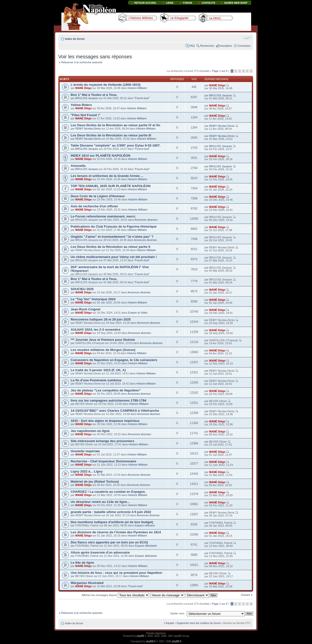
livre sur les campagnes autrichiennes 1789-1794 (109, 400)
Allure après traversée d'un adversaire (100, 552)
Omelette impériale (85, 451)
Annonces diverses (146, 220)
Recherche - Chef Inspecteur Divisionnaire (104, 461)
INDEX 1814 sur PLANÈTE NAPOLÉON (101, 156)
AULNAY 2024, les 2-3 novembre (96, 330)
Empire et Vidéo (138, 313)
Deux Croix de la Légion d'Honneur (98, 196)
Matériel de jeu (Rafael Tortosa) (95, 482)
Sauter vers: (178, 613)
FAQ (192, 46)
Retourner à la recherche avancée (82, 62)
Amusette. (79, 166)
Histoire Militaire (137, 88)
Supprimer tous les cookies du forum (199, 623)
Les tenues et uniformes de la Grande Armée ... (107, 176)
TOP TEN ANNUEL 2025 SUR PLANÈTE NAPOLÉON (111, 186)
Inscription (226, 46)
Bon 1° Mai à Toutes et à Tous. (94, 95)
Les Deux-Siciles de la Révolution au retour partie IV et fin (116, 125)
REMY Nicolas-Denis (88, 129)
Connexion (244, 46)
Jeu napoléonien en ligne (90, 431)
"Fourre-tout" (142, 98)
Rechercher (207, 46)
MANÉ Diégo (83, 88)
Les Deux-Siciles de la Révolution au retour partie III (111, 135)
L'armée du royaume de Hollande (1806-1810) (106, 85)
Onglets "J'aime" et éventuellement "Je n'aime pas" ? (112, 237)
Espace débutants (146, 546)
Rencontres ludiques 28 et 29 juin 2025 (101, 319)
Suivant (246, 595)
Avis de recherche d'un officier (95, 206)
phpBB (140, 636)
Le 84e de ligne (83, 563)
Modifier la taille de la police (247, 38)
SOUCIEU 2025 (82, 289)
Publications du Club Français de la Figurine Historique (114, 226)
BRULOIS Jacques (87, 98)
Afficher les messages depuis (115, 595)
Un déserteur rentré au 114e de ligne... (100, 502)
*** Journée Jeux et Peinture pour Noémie (103, 340)
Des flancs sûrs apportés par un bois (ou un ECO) (109, 542)
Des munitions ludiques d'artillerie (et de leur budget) (112, 522)
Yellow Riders (81, 105)
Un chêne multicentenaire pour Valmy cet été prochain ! (114, 257)
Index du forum (75, 39)
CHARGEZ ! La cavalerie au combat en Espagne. (108, 492)
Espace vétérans (145, 525)
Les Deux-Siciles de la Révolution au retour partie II (111, 247)
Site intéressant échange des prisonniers (103, 441)
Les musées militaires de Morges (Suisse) (103, 350)
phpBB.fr (151, 641)
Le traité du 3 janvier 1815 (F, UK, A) (98, 370)
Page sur (220, 71)
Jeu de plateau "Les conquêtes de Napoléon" (106, 390)
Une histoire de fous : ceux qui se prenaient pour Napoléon (117, 573)
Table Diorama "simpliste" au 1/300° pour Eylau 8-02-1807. (116, 145)
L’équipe (169, 623)
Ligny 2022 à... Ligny (87, 471)
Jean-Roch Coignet (86, 309)
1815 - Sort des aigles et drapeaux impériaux (105, 421)
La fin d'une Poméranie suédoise (96, 380)
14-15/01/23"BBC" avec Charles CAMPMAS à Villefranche (115, 411)
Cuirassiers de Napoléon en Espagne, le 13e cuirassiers (114, 360)
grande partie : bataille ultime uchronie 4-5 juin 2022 (111, 512)
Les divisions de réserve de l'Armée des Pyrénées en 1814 (116, 532)
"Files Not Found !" (86, 115)
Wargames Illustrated (87, 583)
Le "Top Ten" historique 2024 (93, 299)
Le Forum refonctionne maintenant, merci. (103, 216)
